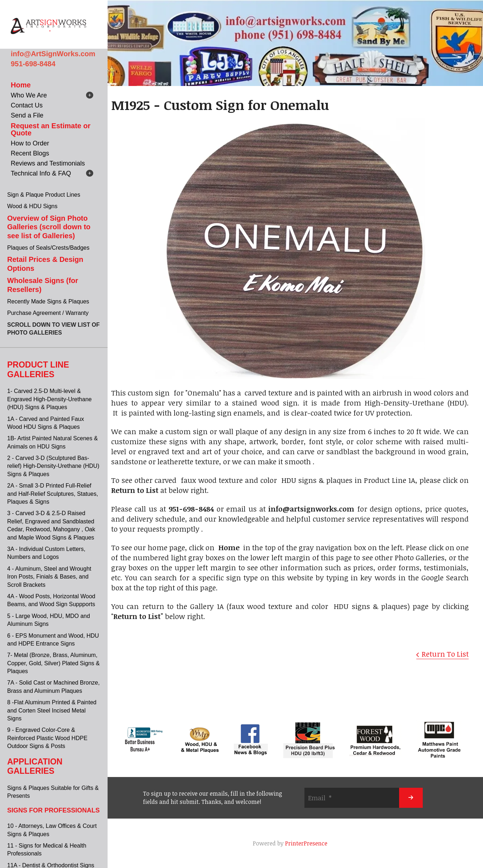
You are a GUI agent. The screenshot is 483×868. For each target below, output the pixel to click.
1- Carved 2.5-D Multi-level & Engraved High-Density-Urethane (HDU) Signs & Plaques (49, 399)
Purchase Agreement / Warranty (48, 313)
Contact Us (27, 105)
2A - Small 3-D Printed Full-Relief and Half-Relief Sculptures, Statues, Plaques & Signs (53, 494)
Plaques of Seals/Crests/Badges (48, 248)
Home (21, 85)
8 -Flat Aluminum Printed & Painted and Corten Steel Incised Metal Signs (52, 710)
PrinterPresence (306, 843)
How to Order (30, 143)
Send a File (27, 115)
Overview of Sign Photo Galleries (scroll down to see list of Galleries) (49, 227)
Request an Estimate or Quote (51, 129)
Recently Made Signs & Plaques (48, 301)
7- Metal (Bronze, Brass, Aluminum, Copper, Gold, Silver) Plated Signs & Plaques (53, 663)
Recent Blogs (30, 153)
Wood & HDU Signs (32, 206)
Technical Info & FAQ (41, 173)
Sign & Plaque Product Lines (44, 195)
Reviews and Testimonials (48, 163)
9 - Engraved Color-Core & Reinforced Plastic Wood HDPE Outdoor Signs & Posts (47, 738)
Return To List (445, 654)
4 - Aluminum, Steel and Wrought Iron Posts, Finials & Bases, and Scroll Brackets (49, 577)
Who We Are (29, 95)
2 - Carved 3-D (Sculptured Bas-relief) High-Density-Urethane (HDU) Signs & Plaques (53, 466)
